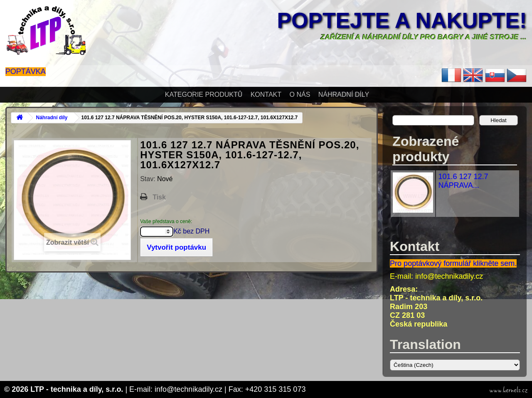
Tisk (159, 197)
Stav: (149, 179)
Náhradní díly (344, 95)
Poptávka (26, 71)
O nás (300, 95)
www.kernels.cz (509, 390)
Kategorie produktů (204, 95)
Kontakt (266, 95)
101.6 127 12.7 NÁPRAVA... (463, 181)
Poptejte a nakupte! (402, 20)
